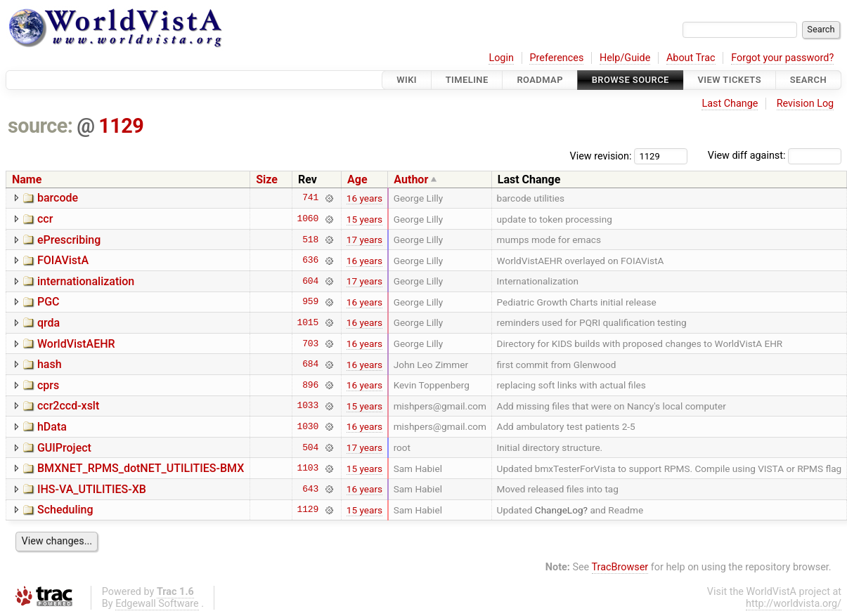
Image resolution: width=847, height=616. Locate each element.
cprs (48, 385)
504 (310, 447)
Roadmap (540, 80)
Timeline (467, 80)
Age (357, 179)
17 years (364, 240)
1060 (308, 219)
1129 (121, 126)
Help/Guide (625, 58)
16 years (364, 198)
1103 (308, 468)
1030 (308, 426)
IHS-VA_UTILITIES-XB (92, 489)
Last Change (730, 104)
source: (40, 126)
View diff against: (775, 156)
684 (310, 365)
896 (310, 385)
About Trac (691, 58)
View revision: (601, 156)
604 (310, 281)
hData (52, 427)
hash (50, 364)
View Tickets (730, 80)
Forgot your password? (782, 58)
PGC (49, 302)
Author (411, 179)
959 (310, 302)
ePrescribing (69, 240)
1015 (308, 322)
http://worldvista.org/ (794, 604)
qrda (49, 323)
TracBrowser (620, 567)
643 (310, 489)
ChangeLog (559, 510)
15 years (364, 219)
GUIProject (64, 448)
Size (267, 179)
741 (310, 198)
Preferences (556, 58)
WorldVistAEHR (76, 344)
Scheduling (65, 510)
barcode (58, 198)
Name (27, 179)
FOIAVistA (63, 260)
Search (808, 80)
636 (310, 261)
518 (310, 240)
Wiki (407, 80)
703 (310, 343)
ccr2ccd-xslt (68, 406)
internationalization (86, 281)
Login (501, 58)
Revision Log (806, 104)
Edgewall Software (157, 604)
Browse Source (631, 80)
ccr (45, 219)
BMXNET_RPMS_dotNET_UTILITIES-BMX (141, 468)
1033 (308, 406)
